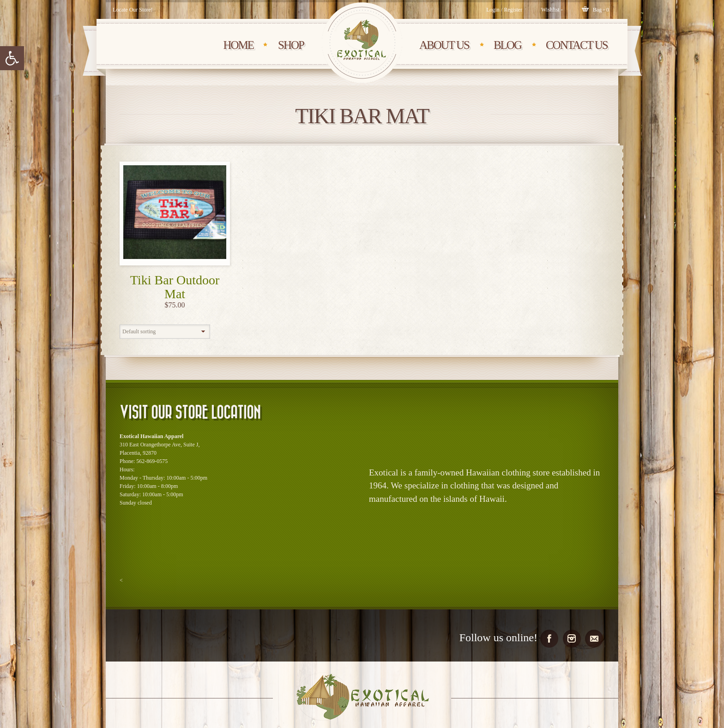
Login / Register (504, 10)
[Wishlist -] (552, 10)
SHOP (291, 45)
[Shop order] (165, 332)
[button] (12, 58)
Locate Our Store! (133, 10)
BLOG (507, 45)
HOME (238, 45)
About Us (444, 45)
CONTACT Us (577, 45)
